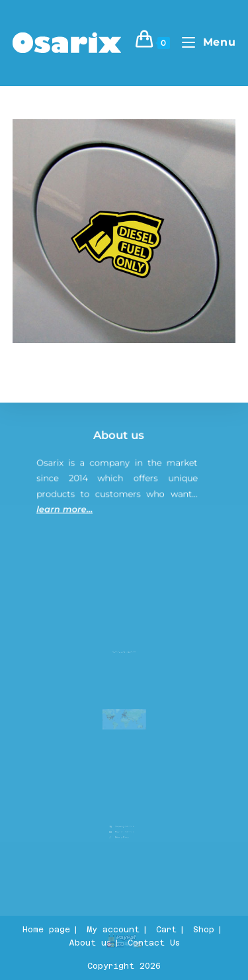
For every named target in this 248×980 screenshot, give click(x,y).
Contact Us (154, 943)
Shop (204, 930)
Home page (46, 930)
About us (121, 442)
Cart (166, 930)
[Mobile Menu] (204, 42)
